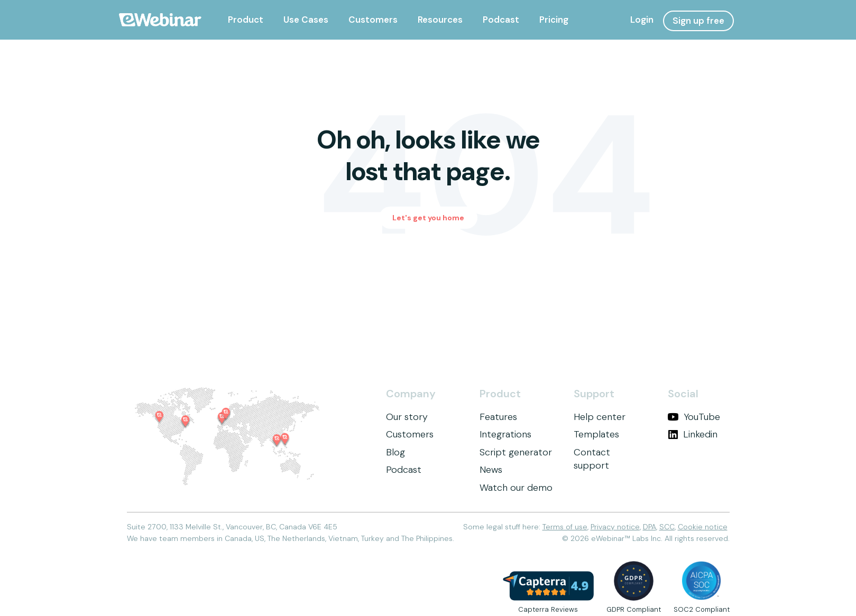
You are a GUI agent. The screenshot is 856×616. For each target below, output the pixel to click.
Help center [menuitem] (600, 417)
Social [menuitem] (683, 394)
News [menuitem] (491, 470)
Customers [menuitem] (410, 434)
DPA (650, 527)
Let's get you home (428, 218)
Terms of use (565, 527)
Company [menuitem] (411, 394)
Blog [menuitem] (395, 452)
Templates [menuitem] (596, 434)
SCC (667, 527)
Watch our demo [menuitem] (516, 488)
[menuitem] (246, 20)
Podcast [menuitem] (404, 470)
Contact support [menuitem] (592, 459)
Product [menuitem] (500, 394)
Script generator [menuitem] (516, 452)
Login (642, 20)
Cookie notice (703, 527)
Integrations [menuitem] (505, 434)
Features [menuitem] (498, 417)
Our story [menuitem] (407, 417)
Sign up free (698, 21)
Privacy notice (615, 527)
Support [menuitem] (594, 394)
